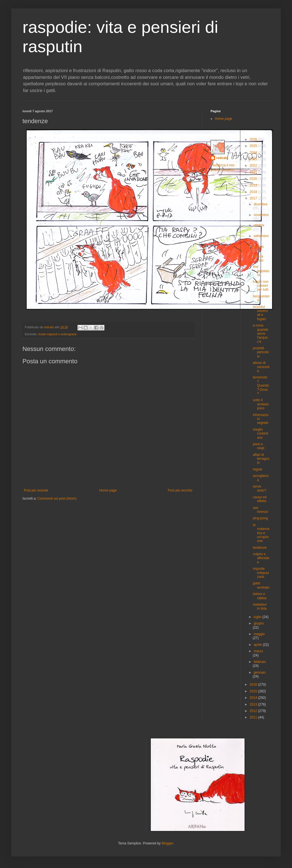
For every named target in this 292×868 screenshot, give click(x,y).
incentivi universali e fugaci (260, 313)
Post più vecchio (180, 490)
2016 (254, 685)
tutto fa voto (258, 258)
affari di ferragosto (261, 459)
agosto (259, 247)
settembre (261, 236)
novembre (261, 215)
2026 (254, 139)
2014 (254, 698)
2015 (254, 691)
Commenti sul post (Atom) (57, 499)
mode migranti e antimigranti (57, 334)
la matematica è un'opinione (261, 533)
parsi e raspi (258, 446)
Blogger (167, 843)
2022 (254, 166)
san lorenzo (260, 510)
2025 (254, 146)
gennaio (260, 672)
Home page (108, 490)
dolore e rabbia (259, 596)
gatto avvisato (261, 585)
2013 (254, 704)
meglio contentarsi (260, 434)
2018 (254, 192)
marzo (258, 651)
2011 (254, 717)
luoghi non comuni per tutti (260, 286)
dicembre (260, 204)
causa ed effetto (260, 499)
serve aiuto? (259, 488)
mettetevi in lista (260, 607)
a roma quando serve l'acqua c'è (260, 334)
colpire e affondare (261, 558)
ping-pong (260, 518)
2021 (254, 172)
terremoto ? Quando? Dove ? (261, 385)
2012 (254, 711)
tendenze (260, 548)
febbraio (260, 662)
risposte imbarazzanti (261, 573)
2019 (254, 185)
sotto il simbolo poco (261, 404)
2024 (254, 153)
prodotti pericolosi (261, 352)
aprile (258, 645)
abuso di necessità (261, 367)
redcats (222, 158)
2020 (254, 179)
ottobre (259, 225)
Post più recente (36, 490)
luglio (258, 617)
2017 (254, 198)
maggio (259, 634)
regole (257, 469)
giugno (259, 623)
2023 (254, 159)
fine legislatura (261, 271)
